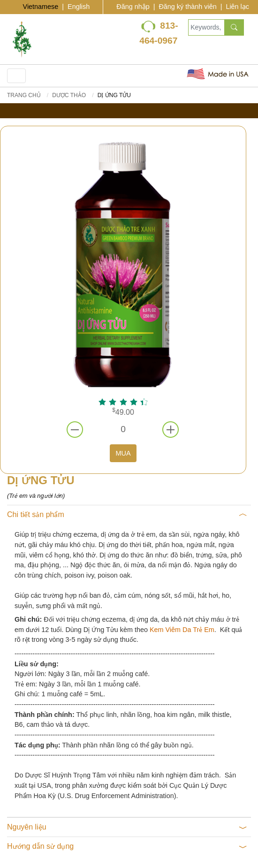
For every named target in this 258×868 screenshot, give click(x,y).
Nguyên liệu (127, 827)
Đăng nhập (133, 7)
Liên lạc (237, 7)
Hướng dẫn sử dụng (127, 846)
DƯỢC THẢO (69, 95)
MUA (123, 453)
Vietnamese (41, 7)
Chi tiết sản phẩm (127, 515)
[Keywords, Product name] (206, 27)
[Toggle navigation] (16, 76)
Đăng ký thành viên (187, 7)
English (79, 7)
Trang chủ (24, 95)
